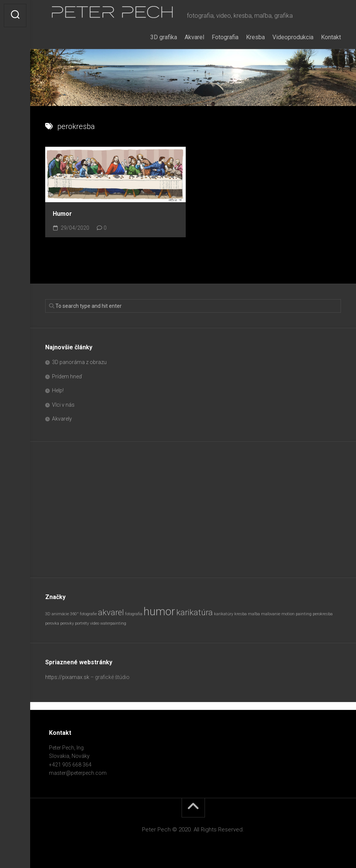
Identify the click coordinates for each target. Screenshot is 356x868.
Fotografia (225, 37)
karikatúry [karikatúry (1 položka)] (224, 614)
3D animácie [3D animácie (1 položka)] (57, 614)
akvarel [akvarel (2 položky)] (111, 612)
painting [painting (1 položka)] (304, 614)
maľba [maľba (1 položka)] (254, 614)
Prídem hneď (67, 376)
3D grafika (164, 37)
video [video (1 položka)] (95, 623)
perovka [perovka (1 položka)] (52, 623)
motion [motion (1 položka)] (288, 614)
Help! (58, 390)
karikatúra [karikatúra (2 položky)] (195, 612)
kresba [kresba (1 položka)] (241, 614)
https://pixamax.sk (67, 677)
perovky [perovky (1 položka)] (67, 623)
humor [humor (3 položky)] (159, 611)
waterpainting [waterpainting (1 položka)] (113, 623)
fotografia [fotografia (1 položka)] (134, 614)
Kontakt (331, 37)
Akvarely (62, 419)
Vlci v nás (63, 405)
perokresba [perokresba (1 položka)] (323, 614)
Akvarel (194, 37)
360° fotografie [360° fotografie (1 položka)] (83, 614)
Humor (62, 214)
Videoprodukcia (293, 37)
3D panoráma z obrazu (79, 362)
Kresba (255, 37)
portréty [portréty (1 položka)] (82, 623)
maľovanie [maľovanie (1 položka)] (271, 614)
